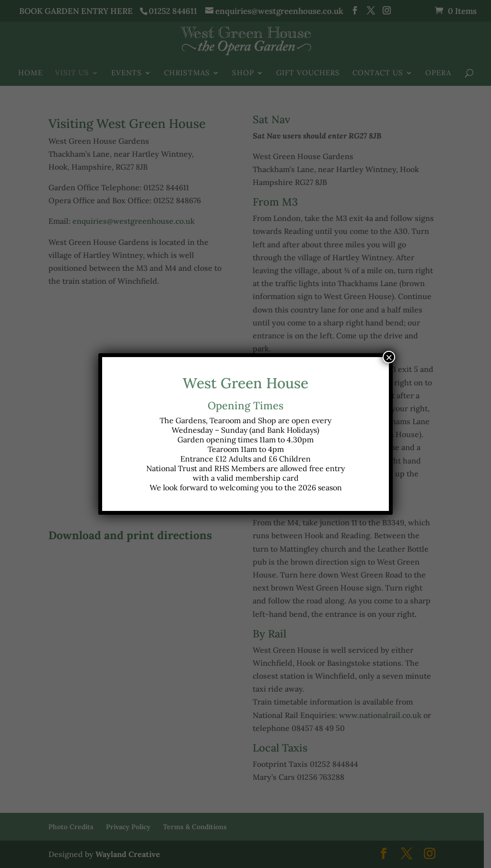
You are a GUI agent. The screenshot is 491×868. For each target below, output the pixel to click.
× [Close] (389, 357)
